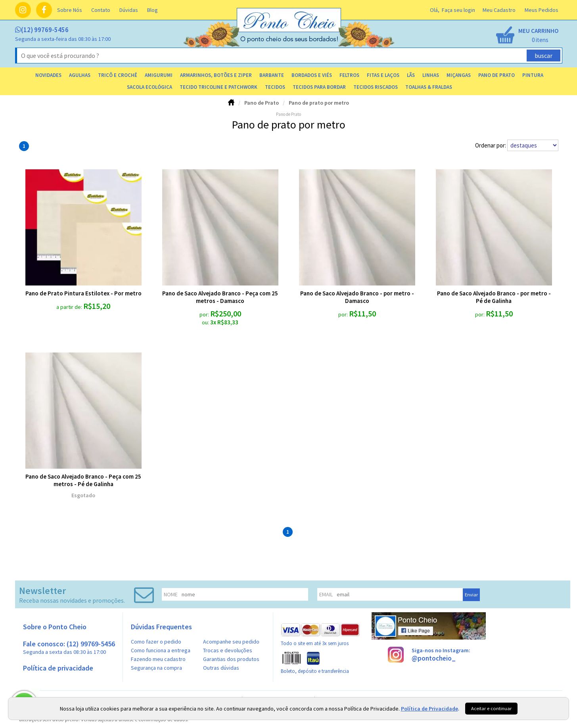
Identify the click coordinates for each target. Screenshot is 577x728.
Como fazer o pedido (156, 642)
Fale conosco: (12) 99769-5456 (69, 647)
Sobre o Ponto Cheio (55, 627)
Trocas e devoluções (228, 650)
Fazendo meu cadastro (158, 659)
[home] (289, 41)
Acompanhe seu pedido (231, 642)
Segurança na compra (156, 668)
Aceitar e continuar (491, 708)
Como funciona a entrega (161, 650)
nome (171, 594)
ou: (206, 322)
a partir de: (70, 307)
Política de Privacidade (429, 709)
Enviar (471, 595)
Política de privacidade (58, 668)
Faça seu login (458, 10)
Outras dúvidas (221, 668)
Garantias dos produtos (231, 659)
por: (205, 314)
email (326, 594)
